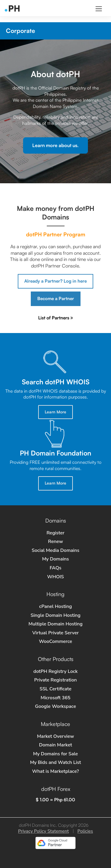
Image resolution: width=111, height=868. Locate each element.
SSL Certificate (56, 689)
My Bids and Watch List (55, 762)
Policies (85, 831)
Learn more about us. (55, 145)
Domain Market (56, 745)
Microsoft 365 (55, 698)
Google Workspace (55, 706)
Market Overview (55, 736)
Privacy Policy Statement (44, 831)
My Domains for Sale (55, 754)
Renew (55, 541)
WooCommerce (55, 641)
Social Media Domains (55, 550)
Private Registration (56, 680)
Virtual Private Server (55, 633)
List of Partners (56, 318)
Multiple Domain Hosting (55, 624)
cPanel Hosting (55, 606)
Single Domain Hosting (55, 615)
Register (55, 533)
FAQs (56, 568)
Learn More (55, 412)
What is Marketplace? (55, 771)
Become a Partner (56, 298)
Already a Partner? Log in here (55, 281)
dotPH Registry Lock (56, 671)
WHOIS (55, 577)
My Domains (55, 559)
